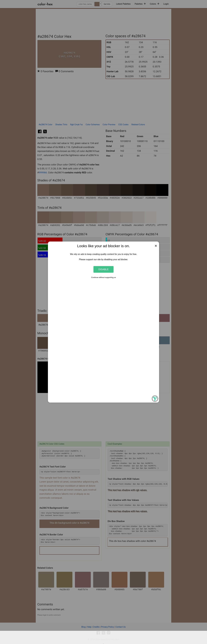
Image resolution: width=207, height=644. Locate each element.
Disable (103, 269)
